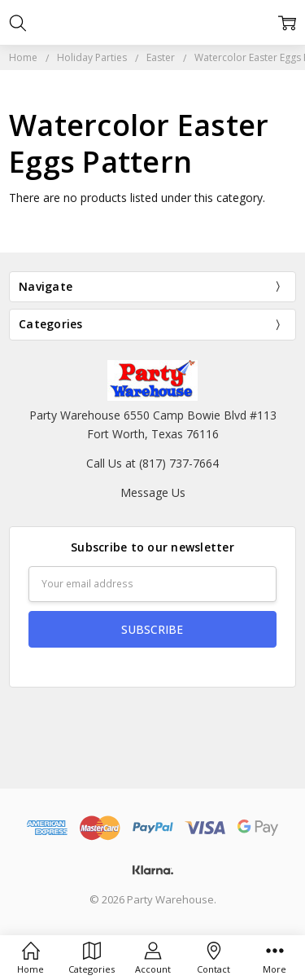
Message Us (153, 492)
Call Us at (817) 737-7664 (152, 463)
